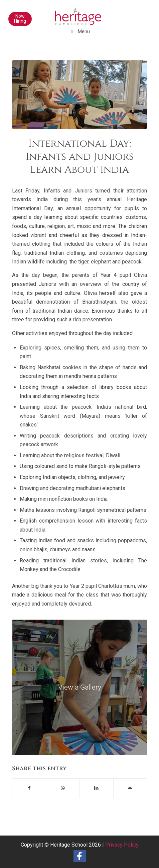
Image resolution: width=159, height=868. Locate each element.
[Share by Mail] (130, 788)
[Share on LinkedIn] (97, 788)
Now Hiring (20, 19)
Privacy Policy (122, 845)
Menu (80, 31)
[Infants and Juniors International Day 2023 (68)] (80, 687)
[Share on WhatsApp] (63, 788)
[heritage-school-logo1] (66, 13)
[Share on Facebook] (29, 788)
